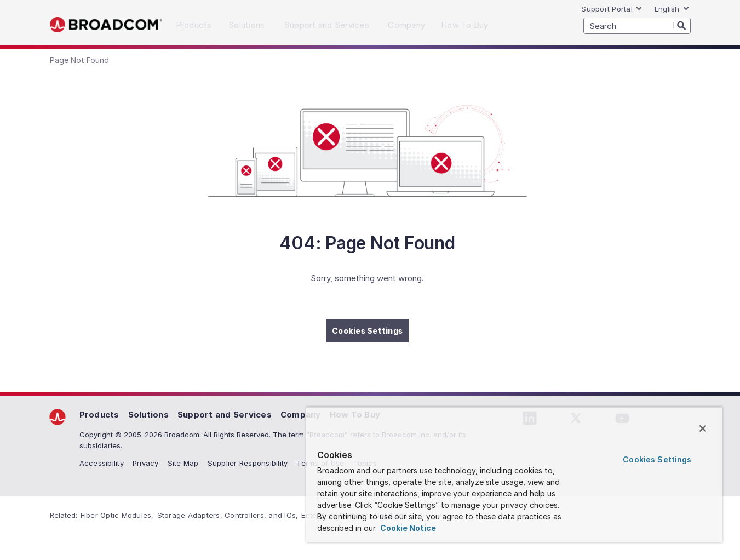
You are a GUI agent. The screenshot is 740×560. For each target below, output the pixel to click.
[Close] (703, 428)
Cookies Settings (367, 331)
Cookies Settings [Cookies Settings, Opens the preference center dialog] (657, 459)
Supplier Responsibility (248, 463)
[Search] (682, 25)
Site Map (183, 463)
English (672, 9)
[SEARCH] (637, 26)
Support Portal (612, 9)
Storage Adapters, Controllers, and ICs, (228, 515)
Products (99, 415)
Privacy (146, 463)
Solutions (148, 415)
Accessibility (102, 463)
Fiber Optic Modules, (117, 515)
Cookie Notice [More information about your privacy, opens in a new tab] (407, 528)
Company (301, 415)
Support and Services (225, 415)
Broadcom (106, 25)
